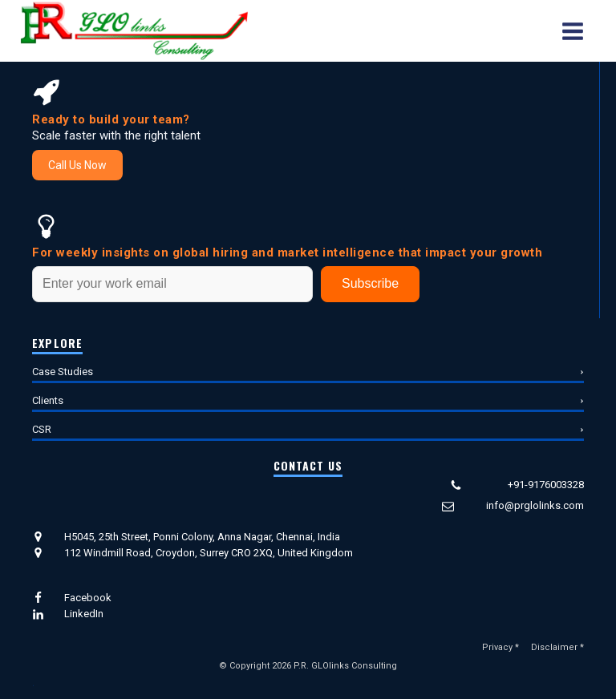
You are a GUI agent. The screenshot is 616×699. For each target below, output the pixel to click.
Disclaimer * (557, 647)
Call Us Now (77, 165)
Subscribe (370, 283)
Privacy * (500, 647)
